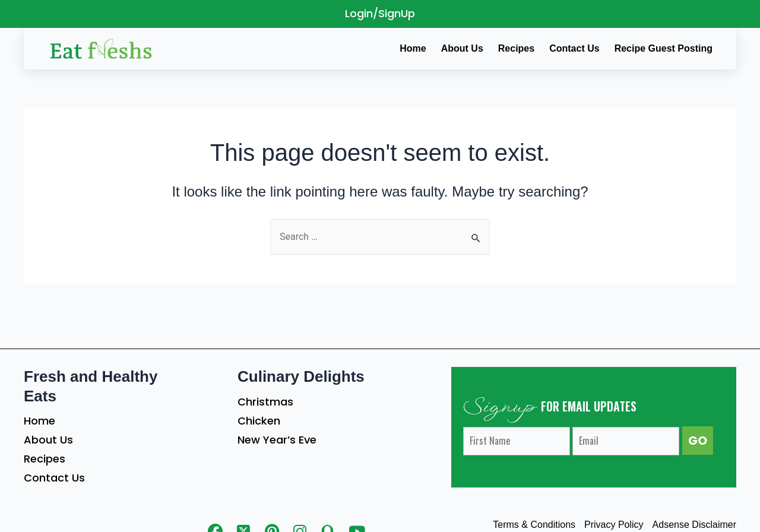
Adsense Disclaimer (694, 525)
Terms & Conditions (534, 525)
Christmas (265, 402)
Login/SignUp (380, 13)
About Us (48, 440)
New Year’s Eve (277, 440)
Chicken (259, 421)
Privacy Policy (614, 525)
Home (39, 421)
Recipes (45, 459)
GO (698, 441)
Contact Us (54, 478)
